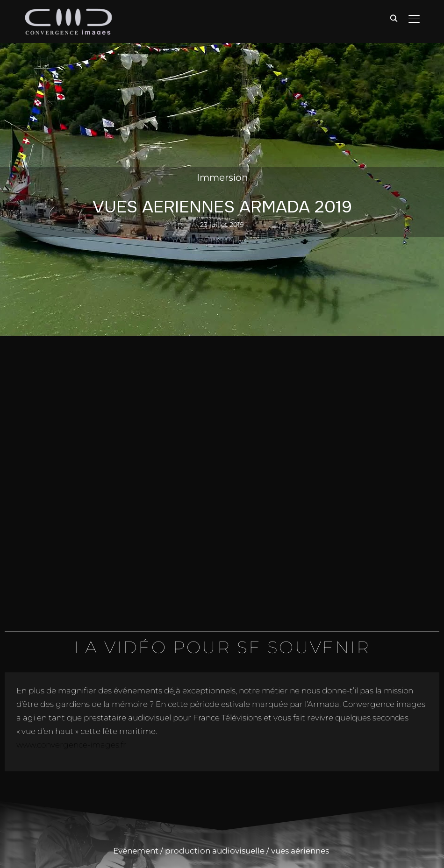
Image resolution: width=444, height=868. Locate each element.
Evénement (136, 851)
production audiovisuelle (215, 851)
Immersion (222, 177)
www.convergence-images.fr (71, 745)
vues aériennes (301, 851)
